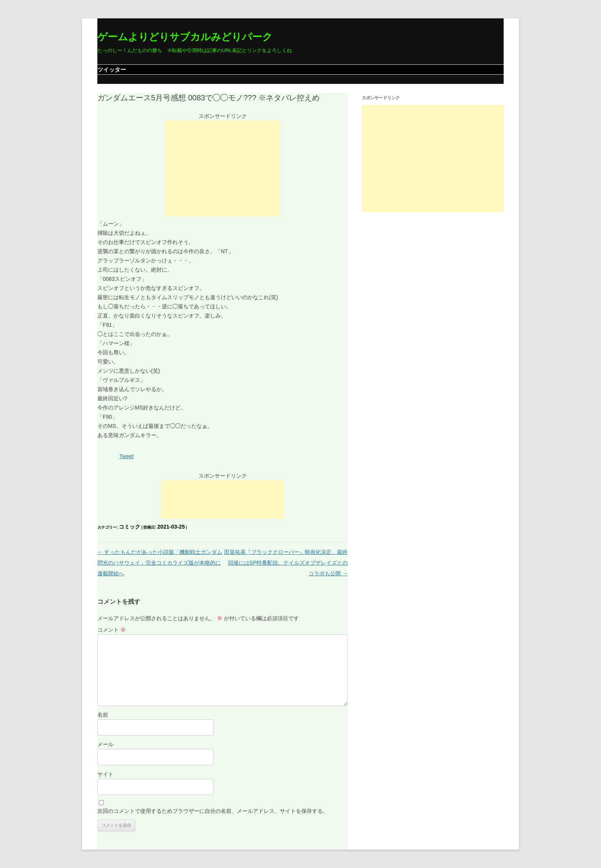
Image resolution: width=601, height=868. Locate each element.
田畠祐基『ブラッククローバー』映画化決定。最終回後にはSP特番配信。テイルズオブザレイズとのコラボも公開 (286, 563)
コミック (130, 527)
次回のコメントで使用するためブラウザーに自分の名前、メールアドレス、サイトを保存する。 (213, 811)
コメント (112, 630)
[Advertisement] (223, 169)
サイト (105, 774)
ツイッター (112, 70)
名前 (103, 715)
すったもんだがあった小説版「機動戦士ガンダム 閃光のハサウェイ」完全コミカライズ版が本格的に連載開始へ (160, 563)
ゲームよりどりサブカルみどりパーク (185, 37)
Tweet (126, 456)
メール (105, 744)
